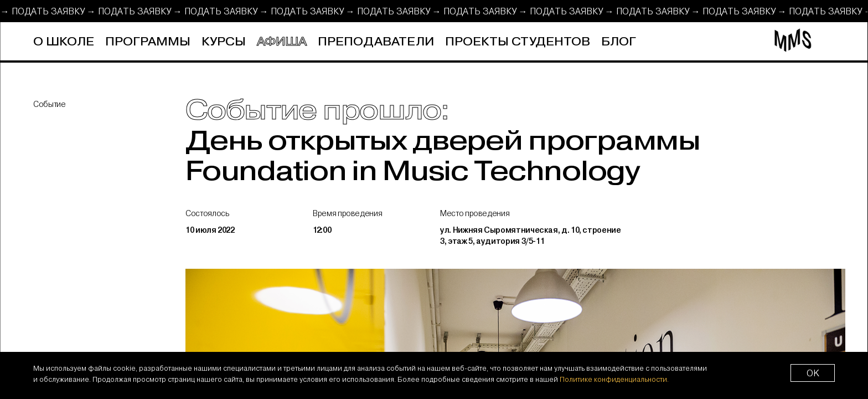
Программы (148, 42)
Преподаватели (376, 42)
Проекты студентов (518, 42)
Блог (619, 42)
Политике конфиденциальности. (614, 379)
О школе (64, 42)
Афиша (282, 42)
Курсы (224, 42)
